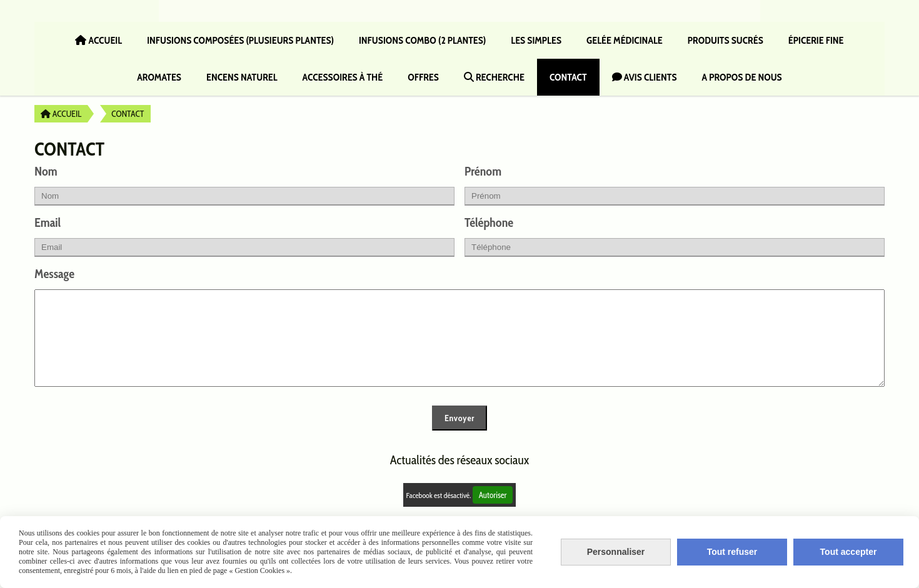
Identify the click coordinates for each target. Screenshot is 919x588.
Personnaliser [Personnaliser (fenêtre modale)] (616, 552)
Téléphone (489, 222)
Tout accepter (849, 552)
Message (54, 274)
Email (48, 222)
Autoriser (493, 514)
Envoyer (459, 437)
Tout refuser (732, 552)
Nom (46, 171)
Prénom (483, 171)
